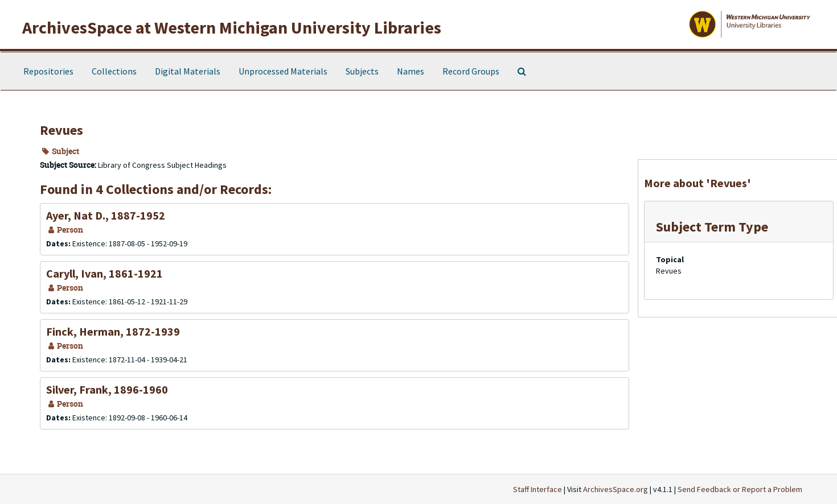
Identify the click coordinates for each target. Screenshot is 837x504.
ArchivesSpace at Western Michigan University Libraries (232, 27)
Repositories (48, 71)
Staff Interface (538, 489)
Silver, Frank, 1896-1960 (107, 389)
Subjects (362, 71)
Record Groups (471, 71)
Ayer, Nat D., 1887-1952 (106, 215)
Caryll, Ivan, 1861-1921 (104, 273)
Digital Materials (188, 71)
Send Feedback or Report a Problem (740, 489)
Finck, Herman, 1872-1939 (113, 331)
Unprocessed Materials (283, 71)
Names (411, 71)
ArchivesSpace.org (616, 489)
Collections (114, 71)
